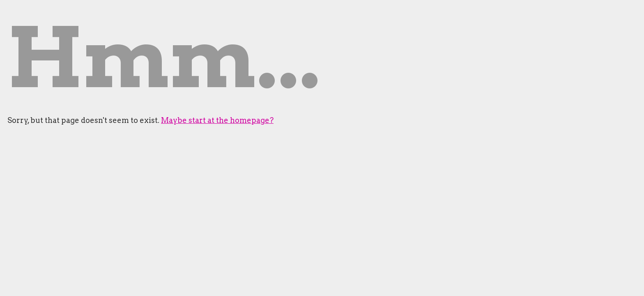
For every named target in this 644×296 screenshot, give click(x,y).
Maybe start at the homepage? (217, 120)
